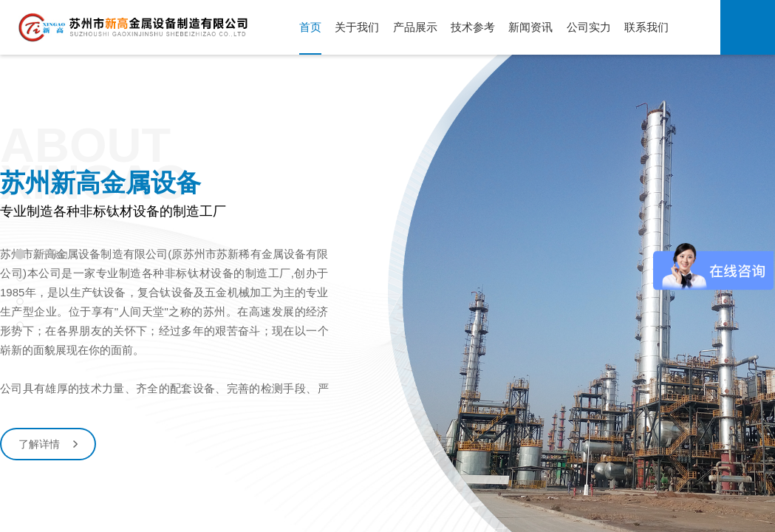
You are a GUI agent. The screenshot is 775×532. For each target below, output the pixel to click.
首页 (310, 27)
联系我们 (646, 27)
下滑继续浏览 (388, 514)
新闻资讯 (530, 27)
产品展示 (415, 27)
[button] (339, 483)
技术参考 (473, 27)
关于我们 (357, 27)
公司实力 (589, 27)
